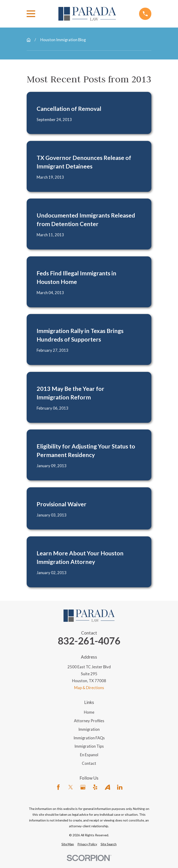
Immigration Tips (89, 746)
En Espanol (89, 755)
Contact (89, 763)
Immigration (89, 729)
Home (89, 712)
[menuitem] (68, 844)
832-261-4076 (89, 641)
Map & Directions (89, 688)
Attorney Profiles (89, 721)
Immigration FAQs (89, 738)
